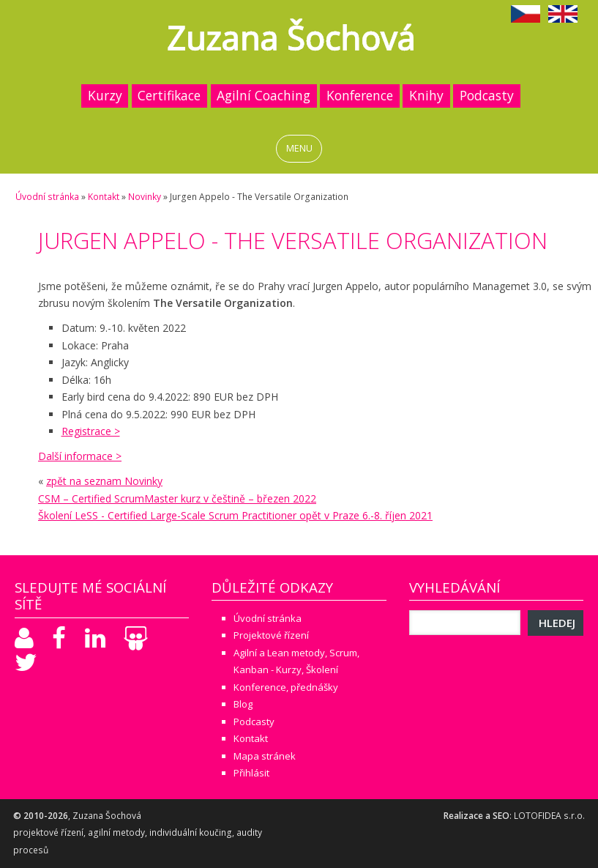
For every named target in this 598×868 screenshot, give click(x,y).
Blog (243, 704)
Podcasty (487, 95)
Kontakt (104, 197)
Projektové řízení (271, 635)
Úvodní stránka (47, 197)
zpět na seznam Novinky (104, 481)
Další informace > (80, 456)
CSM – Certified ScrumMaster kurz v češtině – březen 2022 (177, 498)
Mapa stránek (265, 756)
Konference (360, 95)
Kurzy (105, 95)
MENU (299, 148)
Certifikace (169, 95)
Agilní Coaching (264, 95)
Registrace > (91, 431)
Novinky (145, 197)
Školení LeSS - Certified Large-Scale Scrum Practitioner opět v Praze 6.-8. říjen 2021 (235, 515)
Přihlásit (251, 773)
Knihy (426, 95)
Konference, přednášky (286, 687)
